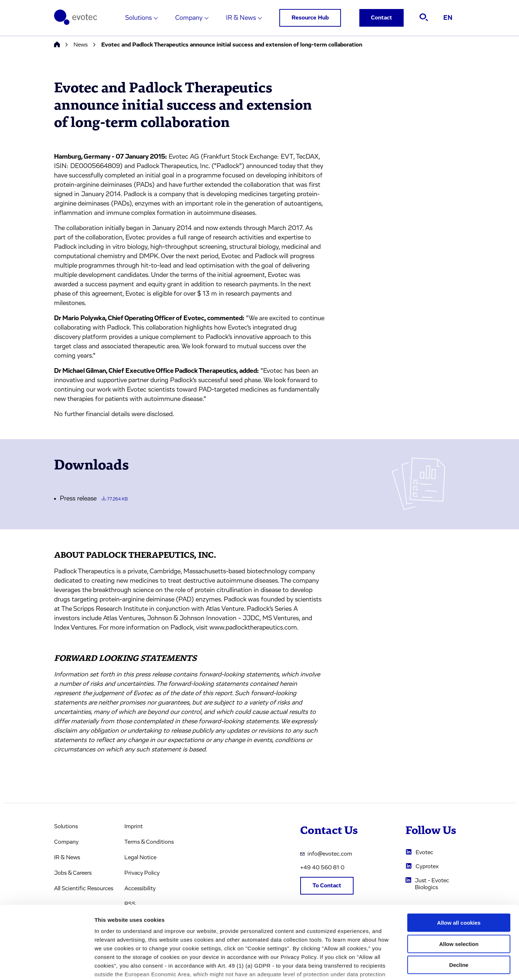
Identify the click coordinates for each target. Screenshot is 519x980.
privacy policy (305, 938)
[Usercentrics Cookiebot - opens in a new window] (47, 966)
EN (448, 18)
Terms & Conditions (149, 842)
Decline (459, 911)
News (81, 45)
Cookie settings (382, 966)
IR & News (241, 18)
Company (189, 18)
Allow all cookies (459, 869)
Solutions (138, 18)
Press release (94, 499)
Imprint (134, 826)
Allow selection (459, 890)
